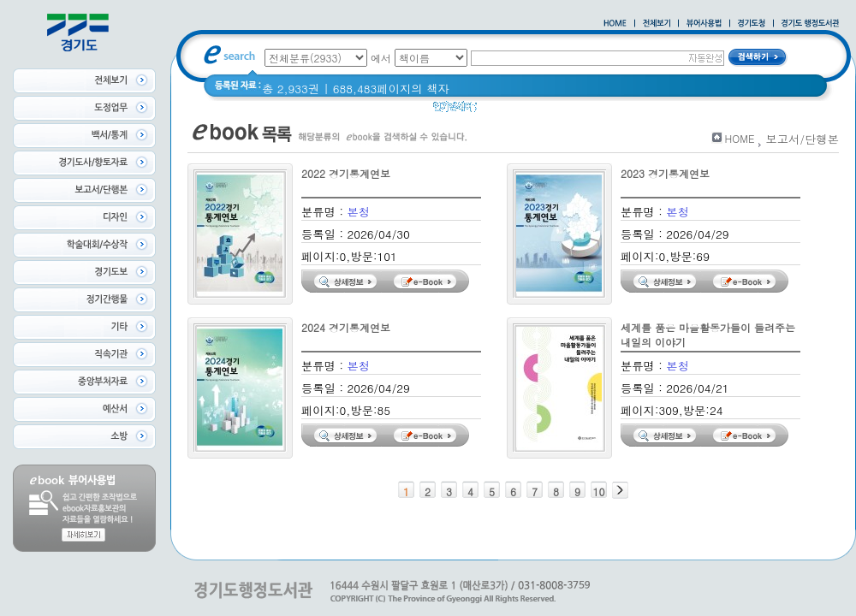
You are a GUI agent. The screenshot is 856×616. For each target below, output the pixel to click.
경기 (593, 111)
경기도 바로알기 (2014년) (684, 111)
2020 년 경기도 (528, 111)
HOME (740, 138)
